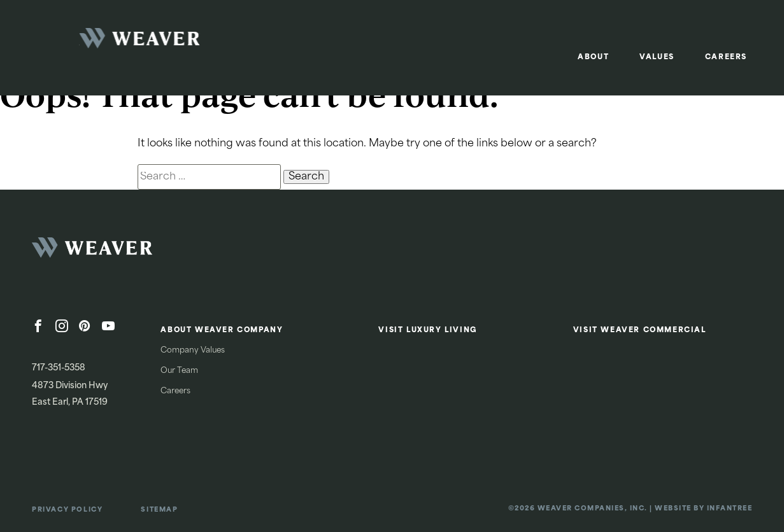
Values (657, 58)
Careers (726, 58)
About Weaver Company (222, 331)
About (593, 58)
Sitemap (159, 510)
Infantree (730, 509)
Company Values (193, 351)
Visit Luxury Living (428, 331)
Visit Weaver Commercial (640, 331)
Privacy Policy (67, 510)
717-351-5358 (59, 368)
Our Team (179, 371)
